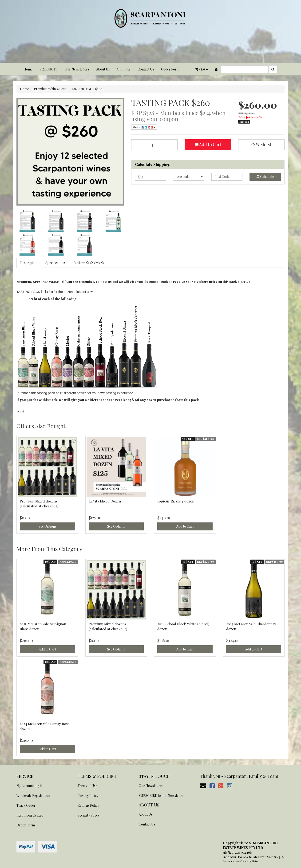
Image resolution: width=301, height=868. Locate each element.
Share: (144, 127)
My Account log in (30, 786)
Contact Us (146, 69)
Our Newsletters (77, 69)
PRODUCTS (49, 69)
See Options (47, 526)
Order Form (170, 69)
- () (201, 69)
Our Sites (124, 69)
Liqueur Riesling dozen (176, 501)
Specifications (55, 263)
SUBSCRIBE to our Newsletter (161, 796)
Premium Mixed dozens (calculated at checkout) (39, 504)
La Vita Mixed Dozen (105, 501)
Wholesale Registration (33, 796)
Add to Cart (208, 144)
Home (28, 69)
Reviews (89, 263)
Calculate (265, 177)
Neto (255, 861)
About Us (103, 69)
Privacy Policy (88, 796)
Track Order (26, 805)
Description (29, 263)
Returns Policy (88, 805)
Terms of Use (87, 786)
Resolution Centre (30, 815)
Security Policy (89, 815)
